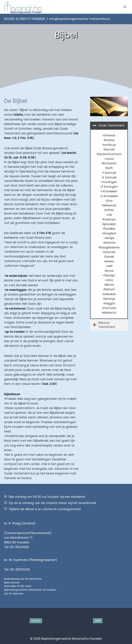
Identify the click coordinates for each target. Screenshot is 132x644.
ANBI (98, 621)
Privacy (36, 621)
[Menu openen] (125, 7)
